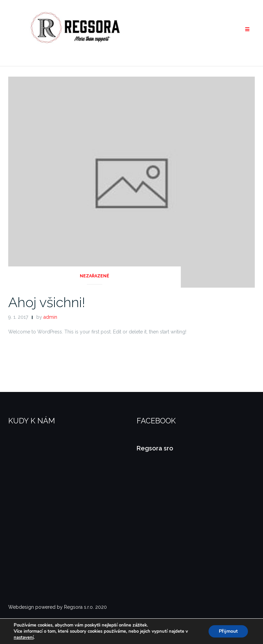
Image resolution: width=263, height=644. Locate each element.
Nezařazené (95, 276)
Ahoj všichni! (47, 302)
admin (50, 317)
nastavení (24, 638)
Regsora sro (155, 448)
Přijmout (228, 631)
